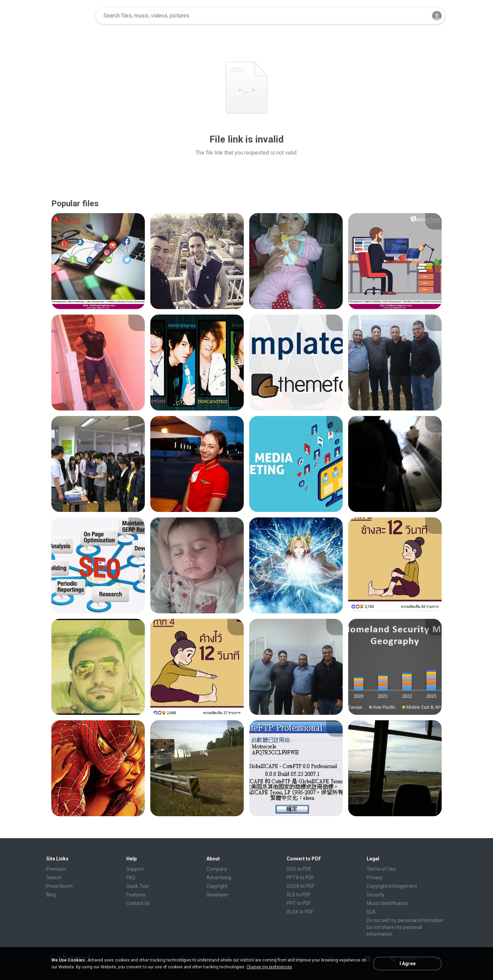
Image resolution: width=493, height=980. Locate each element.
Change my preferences (269, 967)
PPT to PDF (299, 903)
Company (217, 869)
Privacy (375, 878)
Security (376, 895)
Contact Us (138, 903)
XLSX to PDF (300, 912)
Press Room (59, 886)
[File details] (98, 261)
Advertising (219, 878)
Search (54, 878)
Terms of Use (381, 869)
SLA (371, 912)
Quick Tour (138, 886)
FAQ (131, 878)
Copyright (217, 886)
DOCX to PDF (300, 886)
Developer (217, 895)
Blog (51, 895)
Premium (56, 869)
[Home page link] (69, 16)
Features (136, 895)
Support (135, 869)
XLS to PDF (298, 895)
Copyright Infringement (392, 886)
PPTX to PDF (300, 878)
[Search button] (417, 16)
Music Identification (388, 903)
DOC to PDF (299, 869)
